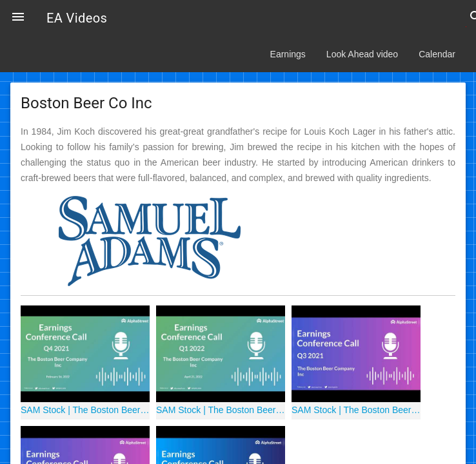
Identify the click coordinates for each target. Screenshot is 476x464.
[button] (18, 18)
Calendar (437, 54)
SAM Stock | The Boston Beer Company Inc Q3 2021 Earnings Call (356, 410)
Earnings (288, 54)
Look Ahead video (362, 54)
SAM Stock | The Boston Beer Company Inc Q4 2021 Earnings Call (85, 410)
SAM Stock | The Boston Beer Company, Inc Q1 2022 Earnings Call (221, 410)
